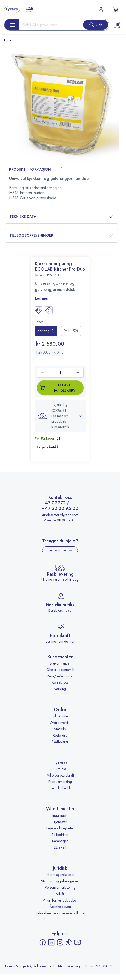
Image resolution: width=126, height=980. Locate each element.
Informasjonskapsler (60, 875)
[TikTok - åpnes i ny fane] (69, 942)
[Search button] (96, 25)
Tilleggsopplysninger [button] (61, 236)
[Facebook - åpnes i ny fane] (43, 942)
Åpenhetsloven (60, 907)
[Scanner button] (117, 25)
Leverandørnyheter (60, 828)
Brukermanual (60, 663)
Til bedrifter (60, 835)
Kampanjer (60, 841)
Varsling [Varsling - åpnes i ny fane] (60, 689)
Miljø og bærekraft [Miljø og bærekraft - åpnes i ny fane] (60, 775)
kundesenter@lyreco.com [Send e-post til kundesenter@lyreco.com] (60, 515)
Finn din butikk (60, 788)
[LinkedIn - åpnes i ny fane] (51, 942)
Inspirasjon (60, 815)
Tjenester (60, 822)
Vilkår (60, 894)
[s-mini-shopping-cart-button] (116, 9)
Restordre (60, 735)
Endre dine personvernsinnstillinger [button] (60, 913)
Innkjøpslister (60, 716)
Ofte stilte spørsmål (60, 670)
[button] (60, 416)
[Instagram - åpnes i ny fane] (60, 942)
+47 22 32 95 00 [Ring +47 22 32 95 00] (60, 509)
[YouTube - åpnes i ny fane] (77, 942)
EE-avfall (60, 847)
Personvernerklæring (60, 887)
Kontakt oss (60, 682)
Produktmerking (60, 782)
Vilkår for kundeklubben (60, 900)
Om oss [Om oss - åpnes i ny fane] (60, 769)
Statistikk (60, 729)
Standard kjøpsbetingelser (60, 881)
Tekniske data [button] (61, 217)
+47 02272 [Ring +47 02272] (54, 503)
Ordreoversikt (60, 723)
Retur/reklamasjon (60, 676)
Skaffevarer (60, 742)
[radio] (46, 331)
